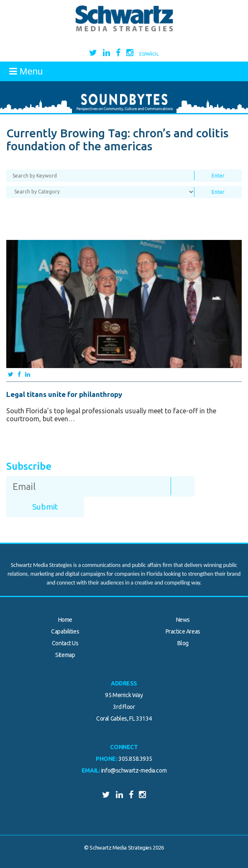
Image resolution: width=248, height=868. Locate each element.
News (183, 620)
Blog (183, 643)
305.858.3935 (135, 759)
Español (149, 54)
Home (65, 620)
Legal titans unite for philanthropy (64, 394)
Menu (26, 71)
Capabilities (65, 631)
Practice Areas (183, 631)
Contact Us (65, 643)
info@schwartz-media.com (134, 770)
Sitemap (65, 655)
